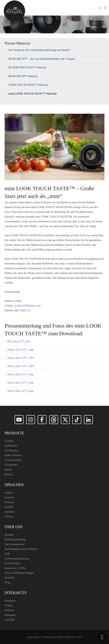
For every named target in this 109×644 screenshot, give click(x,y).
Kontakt (9, 535)
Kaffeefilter (11, 446)
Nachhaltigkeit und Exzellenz (21, 549)
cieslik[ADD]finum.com (27, 306)
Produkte (10, 578)
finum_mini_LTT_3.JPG (21, 366)
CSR (7, 554)
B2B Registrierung (15, 539)
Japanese (9, 512)
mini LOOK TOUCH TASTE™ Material (32, 94)
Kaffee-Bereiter (13, 455)
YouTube (10, 620)
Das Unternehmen (15, 544)
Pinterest (9, 610)
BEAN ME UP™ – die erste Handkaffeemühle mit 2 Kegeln (42, 59)
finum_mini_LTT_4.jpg (20, 374)
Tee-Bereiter (11, 450)
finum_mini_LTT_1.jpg (20, 350)
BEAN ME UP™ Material (23, 76)
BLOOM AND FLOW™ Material (27, 67)
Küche (8, 469)
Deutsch (9, 497)
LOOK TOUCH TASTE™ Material (28, 85)
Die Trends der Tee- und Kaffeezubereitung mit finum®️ (39, 50)
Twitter (9, 605)
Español (9, 507)
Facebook (10, 601)
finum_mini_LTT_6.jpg (20, 391)
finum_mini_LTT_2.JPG (21, 358)
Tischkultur (11, 465)
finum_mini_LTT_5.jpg (20, 383)
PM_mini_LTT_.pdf (19, 341)
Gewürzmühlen (13, 460)
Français (9, 502)
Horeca (9, 474)
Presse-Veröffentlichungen (19, 573)
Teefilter (9, 441)
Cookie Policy (12, 563)
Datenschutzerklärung (17, 558)
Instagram (10, 615)
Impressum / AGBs (15, 568)
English (9, 493)
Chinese (9, 516)
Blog (7, 582)
